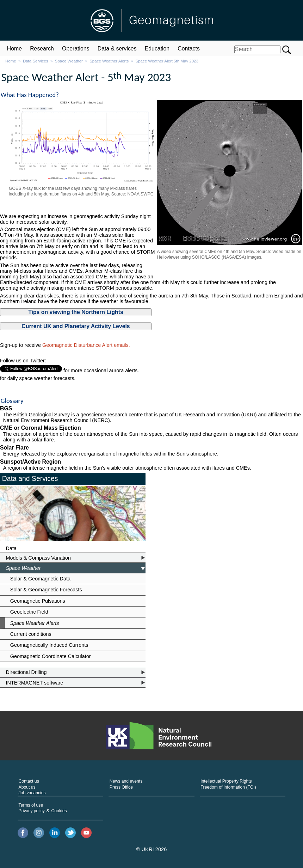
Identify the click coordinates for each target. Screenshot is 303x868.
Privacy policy (32, 808)
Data (11, 546)
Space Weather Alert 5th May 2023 (167, 61)
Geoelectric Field (29, 609)
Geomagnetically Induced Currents (49, 643)
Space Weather (69, 61)
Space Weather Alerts (109, 61)
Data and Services (30, 476)
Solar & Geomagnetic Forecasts (46, 587)
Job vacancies (32, 790)
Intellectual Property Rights (226, 779)
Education (157, 49)
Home (14, 49)
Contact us (29, 779)
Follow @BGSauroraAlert (29, 368)
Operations (76, 49)
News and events (126, 779)
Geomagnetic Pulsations (38, 598)
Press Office (121, 785)
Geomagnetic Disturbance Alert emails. (86, 345)
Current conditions (31, 632)
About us (27, 785)
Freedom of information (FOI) (228, 785)
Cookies (59, 808)
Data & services (117, 49)
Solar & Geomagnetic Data (40, 576)
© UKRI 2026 (152, 847)
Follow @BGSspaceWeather (32, 376)
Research (42, 49)
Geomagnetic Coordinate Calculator (51, 654)
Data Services (36, 61)
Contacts (188, 49)
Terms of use (31, 803)
